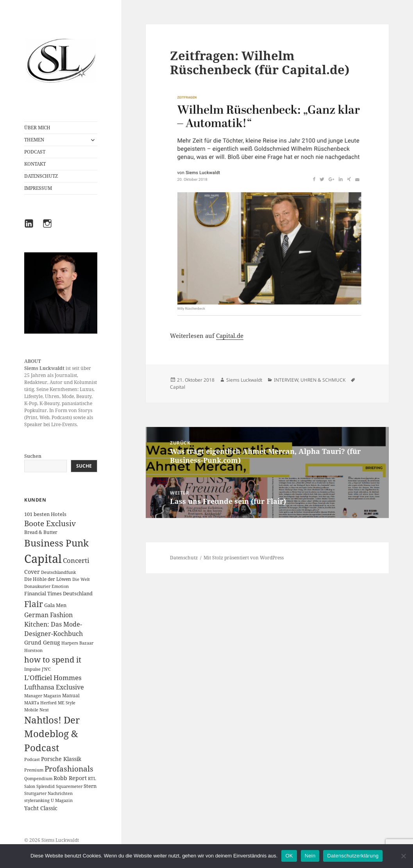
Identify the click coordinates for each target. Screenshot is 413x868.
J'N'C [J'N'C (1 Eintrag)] (46, 669)
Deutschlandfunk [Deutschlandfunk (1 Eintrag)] (58, 572)
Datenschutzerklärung (353, 856)
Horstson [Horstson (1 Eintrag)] (33, 650)
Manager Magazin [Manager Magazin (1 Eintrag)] (43, 696)
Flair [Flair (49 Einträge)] (34, 604)
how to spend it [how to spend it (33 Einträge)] (53, 660)
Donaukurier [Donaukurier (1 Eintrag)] (37, 586)
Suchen (33, 456)
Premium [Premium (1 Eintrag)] (34, 770)
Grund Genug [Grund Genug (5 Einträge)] (42, 642)
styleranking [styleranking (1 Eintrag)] (37, 800)
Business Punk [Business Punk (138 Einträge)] (56, 543)
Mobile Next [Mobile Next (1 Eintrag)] (37, 710)
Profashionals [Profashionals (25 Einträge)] (69, 769)
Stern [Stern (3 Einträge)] (90, 786)
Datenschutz (184, 558)
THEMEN (34, 140)
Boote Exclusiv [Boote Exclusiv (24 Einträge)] (50, 523)
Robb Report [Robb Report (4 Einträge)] (70, 778)
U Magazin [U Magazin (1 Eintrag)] (62, 800)
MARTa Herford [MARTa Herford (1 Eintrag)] (40, 703)
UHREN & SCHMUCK (323, 380)
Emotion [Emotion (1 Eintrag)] (60, 586)
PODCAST (35, 152)
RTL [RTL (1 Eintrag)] (92, 779)
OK (289, 856)
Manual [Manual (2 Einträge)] (71, 696)
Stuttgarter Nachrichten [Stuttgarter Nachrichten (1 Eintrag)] (48, 793)
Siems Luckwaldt (244, 380)
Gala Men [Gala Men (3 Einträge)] (55, 605)
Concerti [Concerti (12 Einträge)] (76, 560)
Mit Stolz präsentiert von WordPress (244, 558)
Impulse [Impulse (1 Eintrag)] (32, 669)
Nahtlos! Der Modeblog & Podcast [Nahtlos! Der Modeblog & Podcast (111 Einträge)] (52, 734)
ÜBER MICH (37, 128)
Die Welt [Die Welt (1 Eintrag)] (81, 579)
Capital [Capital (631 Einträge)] (43, 559)
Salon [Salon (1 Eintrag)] (30, 786)
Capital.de (230, 336)
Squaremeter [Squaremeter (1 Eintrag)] (69, 786)
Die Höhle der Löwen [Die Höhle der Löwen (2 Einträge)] (48, 579)
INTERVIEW (286, 380)
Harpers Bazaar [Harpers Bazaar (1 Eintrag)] (77, 643)
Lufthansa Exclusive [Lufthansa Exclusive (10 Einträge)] (54, 687)
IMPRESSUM (38, 188)
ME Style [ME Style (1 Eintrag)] (67, 703)
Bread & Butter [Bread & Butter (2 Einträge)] (41, 532)
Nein (310, 856)
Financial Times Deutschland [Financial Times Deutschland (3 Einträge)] (58, 593)
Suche (84, 466)
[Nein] (403, 856)
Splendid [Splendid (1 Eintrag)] (46, 786)
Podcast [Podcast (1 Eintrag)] (32, 759)
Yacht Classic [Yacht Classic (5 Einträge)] (41, 808)
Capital (178, 387)
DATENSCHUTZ (41, 176)
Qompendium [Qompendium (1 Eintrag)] (38, 779)
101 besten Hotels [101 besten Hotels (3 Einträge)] (45, 514)
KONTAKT (35, 164)
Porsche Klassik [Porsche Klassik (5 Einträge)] (61, 759)
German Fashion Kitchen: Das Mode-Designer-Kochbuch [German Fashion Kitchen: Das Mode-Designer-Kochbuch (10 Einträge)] (54, 624)
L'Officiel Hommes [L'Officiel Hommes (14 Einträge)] (53, 678)
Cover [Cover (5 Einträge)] (32, 572)
